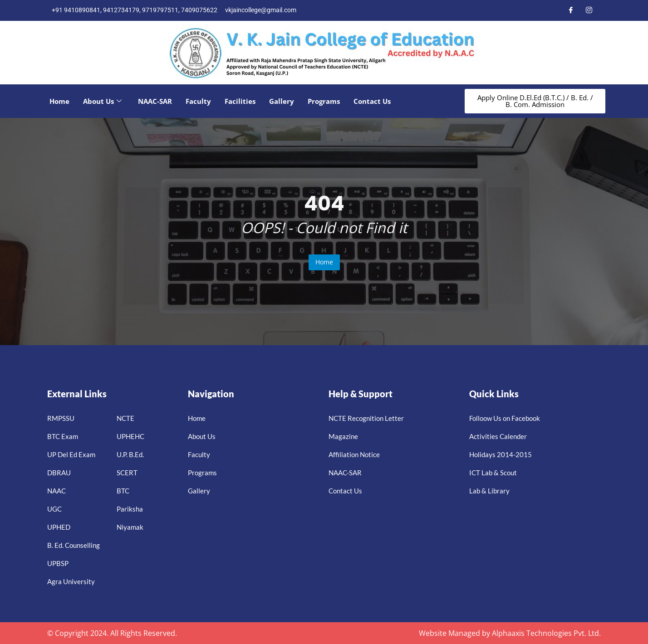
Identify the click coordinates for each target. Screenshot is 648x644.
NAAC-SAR (155, 101)
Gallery (282, 101)
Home (59, 101)
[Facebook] (571, 10)
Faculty (198, 101)
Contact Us (372, 101)
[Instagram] (589, 10)
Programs (324, 101)
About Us (102, 101)
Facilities (240, 101)
